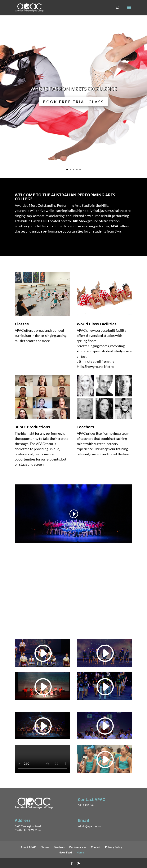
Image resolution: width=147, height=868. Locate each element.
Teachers (59, 847)
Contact (96, 847)
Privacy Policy (114, 847)
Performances (78, 847)
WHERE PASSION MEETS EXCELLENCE (73, 89)
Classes (45, 847)
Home (80, 852)
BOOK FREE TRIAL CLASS (73, 102)
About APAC (28, 847)
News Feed (65, 852)
